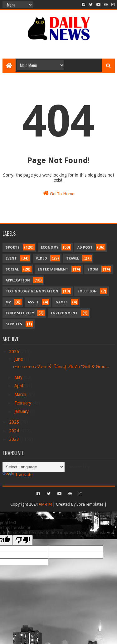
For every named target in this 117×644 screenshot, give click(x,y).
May (19, 377)
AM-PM (45, 504)
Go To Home (58, 193)
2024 (15, 431)
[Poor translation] (23, 540)
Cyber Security (20, 313)
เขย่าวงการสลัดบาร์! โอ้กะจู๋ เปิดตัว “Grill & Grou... (61, 367)
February (23, 403)
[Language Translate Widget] (34, 467)
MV (8, 302)
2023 (15, 439)
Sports (13, 247)
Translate (17, 475)
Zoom (93, 269)
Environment (64, 313)
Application (18, 280)
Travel (73, 258)
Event (11, 258)
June (19, 359)
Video (41, 258)
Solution (87, 291)
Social (12, 269)
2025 (15, 422)
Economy (50, 247)
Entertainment (53, 269)
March (21, 394)
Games (62, 302)
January (22, 411)
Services (14, 324)
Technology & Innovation (32, 291)
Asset (33, 302)
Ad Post (85, 247)
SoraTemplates (90, 504)
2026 (15, 352)
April (19, 386)
